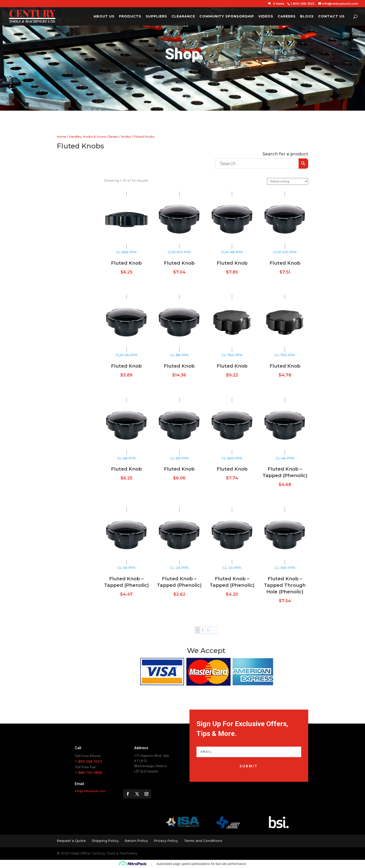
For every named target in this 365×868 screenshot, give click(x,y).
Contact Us (331, 17)
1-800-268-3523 (88, 762)
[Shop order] (288, 181)
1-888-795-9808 (88, 773)
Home (62, 137)
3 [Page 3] (208, 630)
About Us (104, 17)
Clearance (183, 17)
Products (130, 17)
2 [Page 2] (203, 630)
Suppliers (156, 17)
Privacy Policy (166, 841)
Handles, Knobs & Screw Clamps (94, 137)
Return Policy (136, 841)
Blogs (307, 17)
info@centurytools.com (90, 791)
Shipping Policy (105, 841)
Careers (287, 17)
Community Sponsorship (227, 17)
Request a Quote (71, 841)
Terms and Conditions (203, 841)
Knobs (126, 137)
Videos (266, 17)
